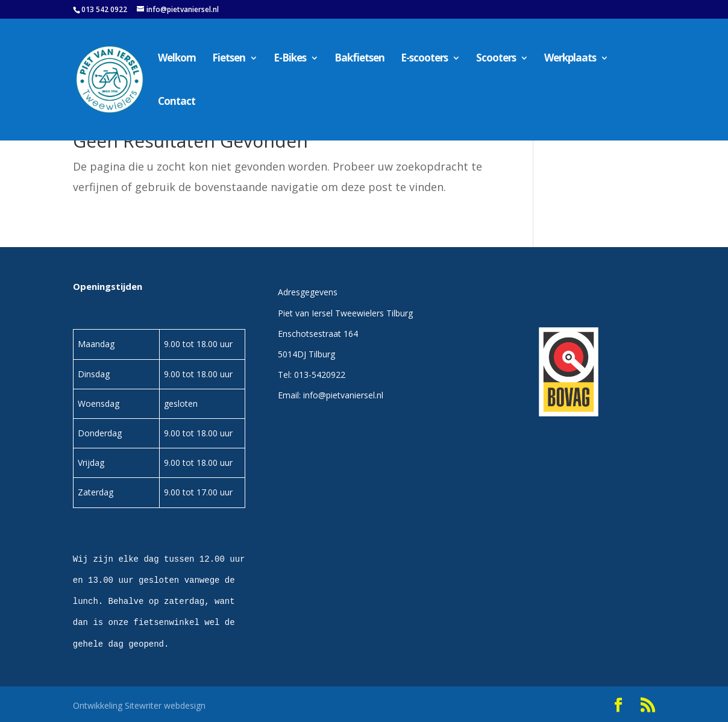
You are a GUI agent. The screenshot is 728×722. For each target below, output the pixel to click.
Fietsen (229, 59)
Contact (177, 102)
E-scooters (424, 59)
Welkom (177, 59)
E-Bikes (290, 59)
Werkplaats (570, 59)
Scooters (496, 59)
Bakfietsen (359, 59)
